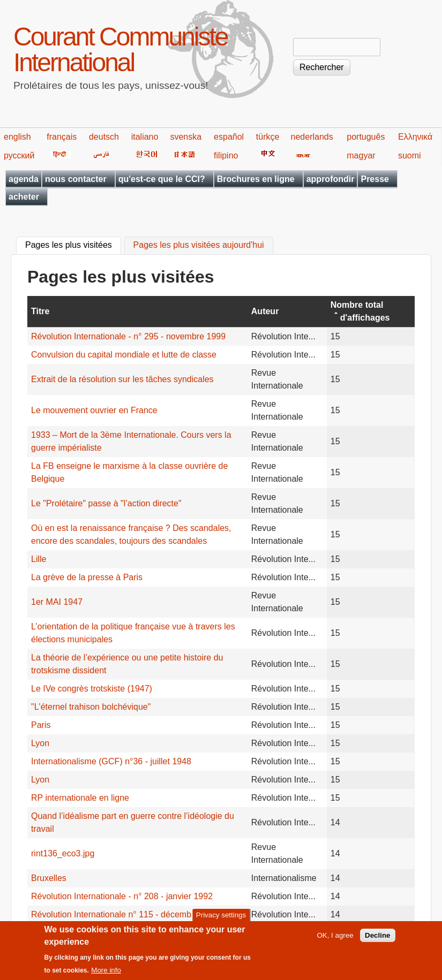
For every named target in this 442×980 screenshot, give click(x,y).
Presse (375, 179)
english (17, 137)
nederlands (312, 137)
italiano (145, 137)
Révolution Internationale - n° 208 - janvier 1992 (122, 896)
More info (106, 975)
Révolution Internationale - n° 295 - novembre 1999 (128, 336)
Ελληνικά (415, 137)
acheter (24, 197)
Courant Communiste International (121, 50)
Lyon (40, 743)
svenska (186, 137)
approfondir (331, 179)
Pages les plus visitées (73, 244)
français (62, 137)
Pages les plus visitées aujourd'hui (199, 245)
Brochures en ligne (256, 179)
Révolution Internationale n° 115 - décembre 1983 (126, 914)
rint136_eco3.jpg (63, 853)
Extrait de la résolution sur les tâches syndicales (122, 379)
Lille (40, 559)
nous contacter (76, 179)
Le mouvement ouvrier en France (94, 410)
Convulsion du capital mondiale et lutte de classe (124, 355)
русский (19, 155)
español (229, 137)
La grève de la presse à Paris (87, 577)
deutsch (104, 137)
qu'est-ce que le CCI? (162, 179)
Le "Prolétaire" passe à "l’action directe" (106, 503)
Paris (41, 725)
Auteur (265, 311)
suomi (410, 155)
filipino (226, 155)
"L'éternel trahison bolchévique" (91, 707)
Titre (40, 311)
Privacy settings (221, 920)
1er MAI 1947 (57, 602)
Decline (377, 940)
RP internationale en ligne (80, 798)
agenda (24, 179)
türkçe (268, 137)
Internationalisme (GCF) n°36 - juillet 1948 (111, 761)
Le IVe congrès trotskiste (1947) (92, 689)
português (366, 137)
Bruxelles (49, 878)
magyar (361, 155)
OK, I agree (335, 940)
